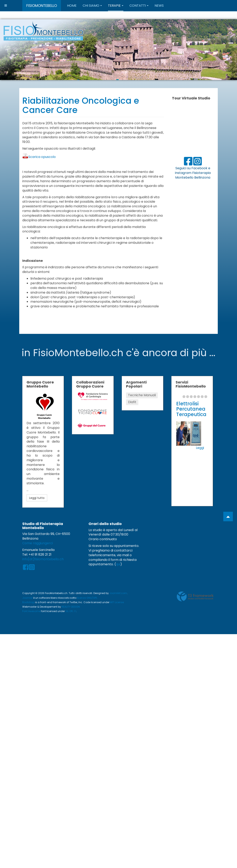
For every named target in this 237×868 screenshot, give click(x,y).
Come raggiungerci (38, 543)
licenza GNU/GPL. (87, 598)
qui (118, 564)
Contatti (139, 6)
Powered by (195, 596)
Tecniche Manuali (142, 395)
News (159, 6)
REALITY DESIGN (71, 607)
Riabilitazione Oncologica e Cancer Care (81, 105)
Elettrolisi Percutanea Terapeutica (191, 409)
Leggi (200, 448)
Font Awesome (31, 611)
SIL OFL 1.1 (71, 611)
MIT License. (117, 602)
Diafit (132, 402)
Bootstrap (28, 602)
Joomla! (27, 598)
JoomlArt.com (118, 593)
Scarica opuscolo (42, 157)
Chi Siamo (92, 6)
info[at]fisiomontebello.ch (43, 559)
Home (72, 6)
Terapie (116, 6)
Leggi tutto (37, 498)
